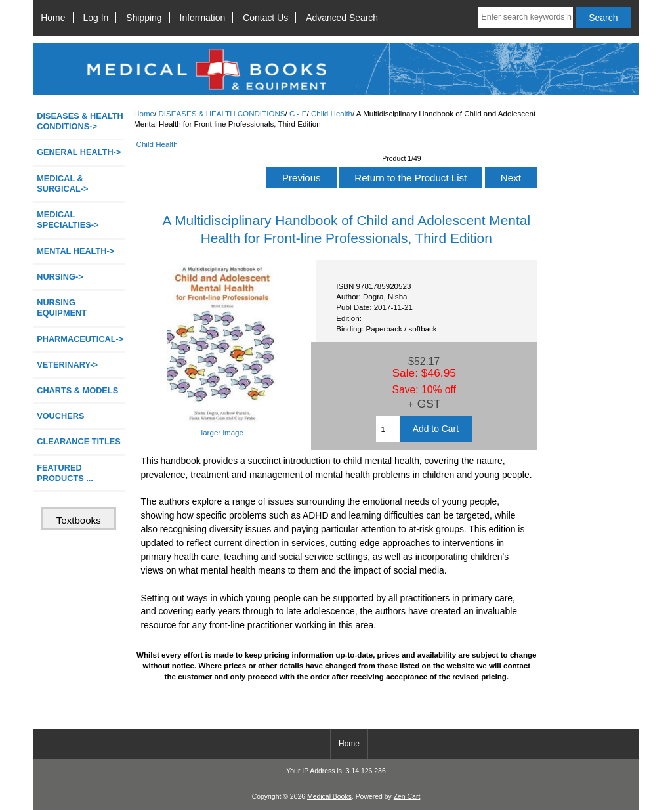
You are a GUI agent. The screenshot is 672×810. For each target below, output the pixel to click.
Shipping (144, 18)
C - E (298, 113)
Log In (96, 18)
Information (203, 18)
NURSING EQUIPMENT (62, 308)
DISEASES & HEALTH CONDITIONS (221, 113)
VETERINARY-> (67, 365)
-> (80, 121)
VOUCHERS (60, 416)
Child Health (332, 113)
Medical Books (329, 797)
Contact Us (265, 18)
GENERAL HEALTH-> (79, 152)
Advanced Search (342, 18)
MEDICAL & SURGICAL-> (62, 183)
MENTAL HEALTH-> (75, 251)
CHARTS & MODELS (77, 390)
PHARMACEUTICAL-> (80, 339)
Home (53, 18)
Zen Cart (407, 797)
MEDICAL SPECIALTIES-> (68, 220)
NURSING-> (60, 277)
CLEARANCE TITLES (79, 441)
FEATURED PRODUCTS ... (65, 473)
